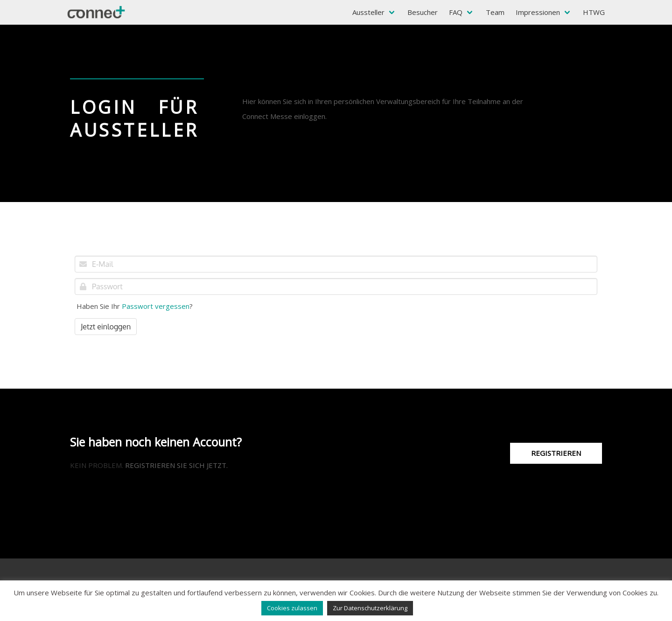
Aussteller (368, 12)
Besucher (423, 12)
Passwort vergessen (156, 306)
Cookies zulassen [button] (292, 608)
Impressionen (538, 12)
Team (495, 12)
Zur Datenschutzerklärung (370, 608)
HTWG (594, 12)
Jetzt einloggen (106, 327)
